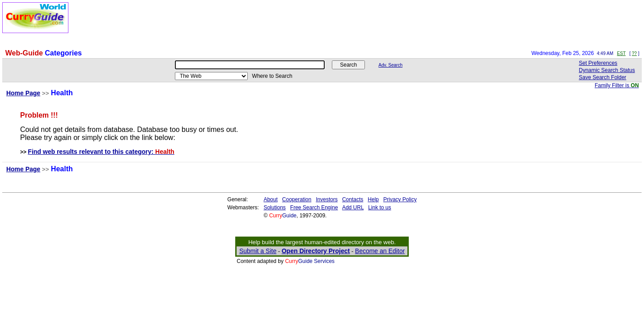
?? (634, 53)
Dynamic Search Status (607, 70)
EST (621, 53)
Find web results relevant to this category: (101, 152)
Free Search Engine (314, 208)
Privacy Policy (400, 199)
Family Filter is (617, 85)
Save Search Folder (602, 77)
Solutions (274, 208)
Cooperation (297, 199)
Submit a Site (258, 251)
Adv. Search (390, 65)
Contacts (353, 199)
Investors (327, 199)
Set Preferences (598, 63)
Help (373, 199)
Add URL (353, 208)
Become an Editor (380, 251)
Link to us (379, 208)
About (270, 199)
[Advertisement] (288, 22)
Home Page (23, 93)
